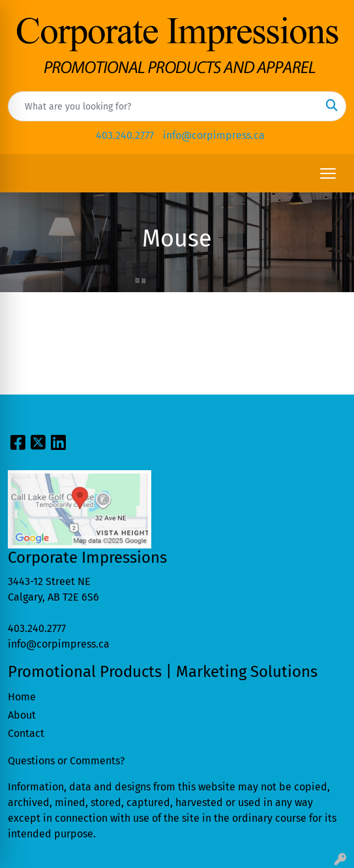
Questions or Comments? (66, 761)
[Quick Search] (163, 106)
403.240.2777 (125, 135)
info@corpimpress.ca (214, 135)
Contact (26, 733)
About (22, 715)
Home (22, 697)
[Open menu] (328, 173)
